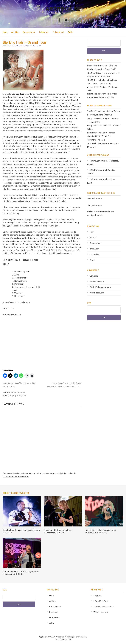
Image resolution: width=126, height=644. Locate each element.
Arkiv (70, 32)
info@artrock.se (94, 205)
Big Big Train (15, 396)
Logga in (94, 276)
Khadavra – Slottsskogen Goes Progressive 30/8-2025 (58, 531)
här (101, 215)
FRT (69, 639)
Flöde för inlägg (97, 281)
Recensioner (29, 32)
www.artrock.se (94, 199)
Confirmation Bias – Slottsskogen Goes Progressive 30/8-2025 (21, 573)
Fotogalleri (58, 32)
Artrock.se (63, 9)
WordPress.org (97, 293)
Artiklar (15, 32)
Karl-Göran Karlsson (21, 46)
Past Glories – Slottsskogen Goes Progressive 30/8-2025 (100, 531)
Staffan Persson (95, 111)
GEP (24, 396)
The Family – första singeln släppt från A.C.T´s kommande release (101, 136)
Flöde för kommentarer (100, 287)
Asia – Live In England (97, 87)
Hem (5, 32)
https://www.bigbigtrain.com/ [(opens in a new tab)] (16, 302)
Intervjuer (44, 32)
